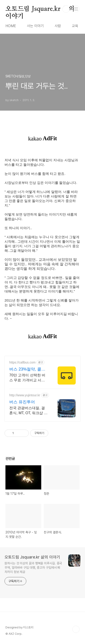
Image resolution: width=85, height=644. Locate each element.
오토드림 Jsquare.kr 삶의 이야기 (40, 9)
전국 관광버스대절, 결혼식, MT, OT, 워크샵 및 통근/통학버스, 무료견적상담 (28, 411)
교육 (75, 26)
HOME (11, 26)
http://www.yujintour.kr (25, 395)
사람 (58, 26)
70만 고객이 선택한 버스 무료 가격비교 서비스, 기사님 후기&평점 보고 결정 (29, 378)
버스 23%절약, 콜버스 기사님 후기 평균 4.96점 (27, 369)
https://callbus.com (22, 362)
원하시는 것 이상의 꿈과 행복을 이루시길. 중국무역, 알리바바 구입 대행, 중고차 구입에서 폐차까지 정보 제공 (33, 568)
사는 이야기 (35, 26)
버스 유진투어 (22, 402)
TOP (76, 629)
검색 (66, 9)
